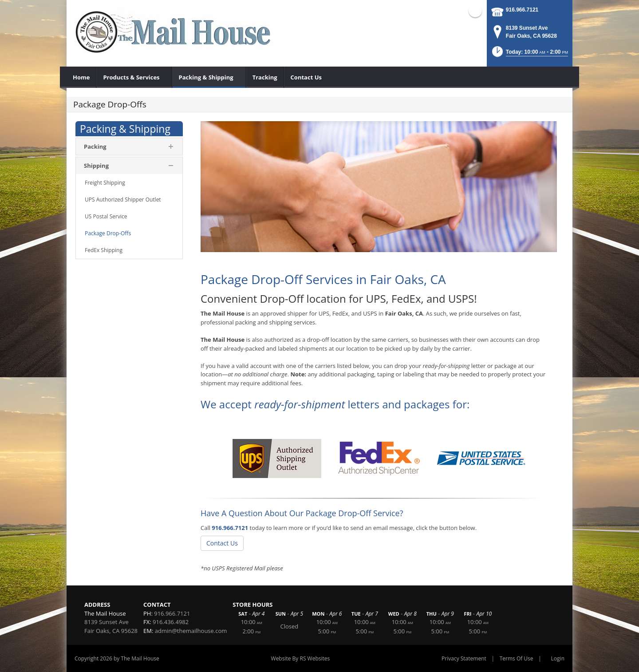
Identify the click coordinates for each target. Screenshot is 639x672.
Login (558, 658)
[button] (529, 54)
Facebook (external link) (475, 11)
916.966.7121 (522, 10)
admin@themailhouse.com (191, 631)
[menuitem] (81, 77)
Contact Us (222, 543)
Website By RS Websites (301, 658)
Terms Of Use (517, 658)
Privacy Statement (464, 658)
